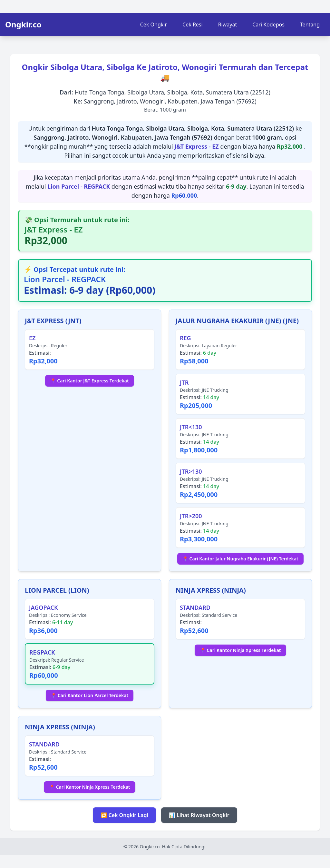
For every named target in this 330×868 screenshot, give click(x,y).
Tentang (310, 25)
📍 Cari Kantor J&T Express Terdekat (89, 381)
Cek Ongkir (154, 25)
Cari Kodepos (268, 25)
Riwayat (228, 25)
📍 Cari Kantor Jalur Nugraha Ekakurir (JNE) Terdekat (240, 559)
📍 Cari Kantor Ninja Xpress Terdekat (240, 650)
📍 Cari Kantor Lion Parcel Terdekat (90, 695)
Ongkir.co (23, 25)
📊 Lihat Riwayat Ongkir (199, 815)
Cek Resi (193, 25)
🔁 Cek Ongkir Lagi (124, 815)
